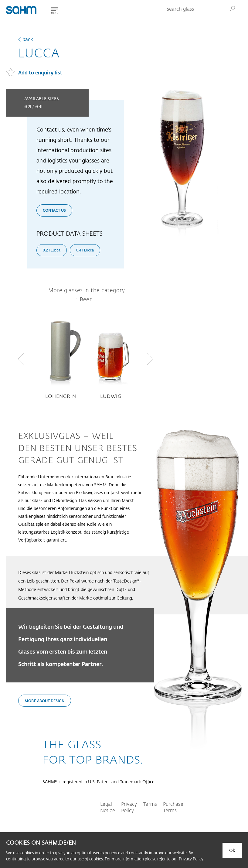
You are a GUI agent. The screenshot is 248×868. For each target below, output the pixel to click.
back (28, 39)
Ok (232, 850)
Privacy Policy (129, 807)
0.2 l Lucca (52, 250)
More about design (45, 701)
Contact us (54, 210)
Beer (86, 299)
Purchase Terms (173, 807)
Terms (150, 804)
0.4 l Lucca (85, 250)
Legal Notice (108, 807)
